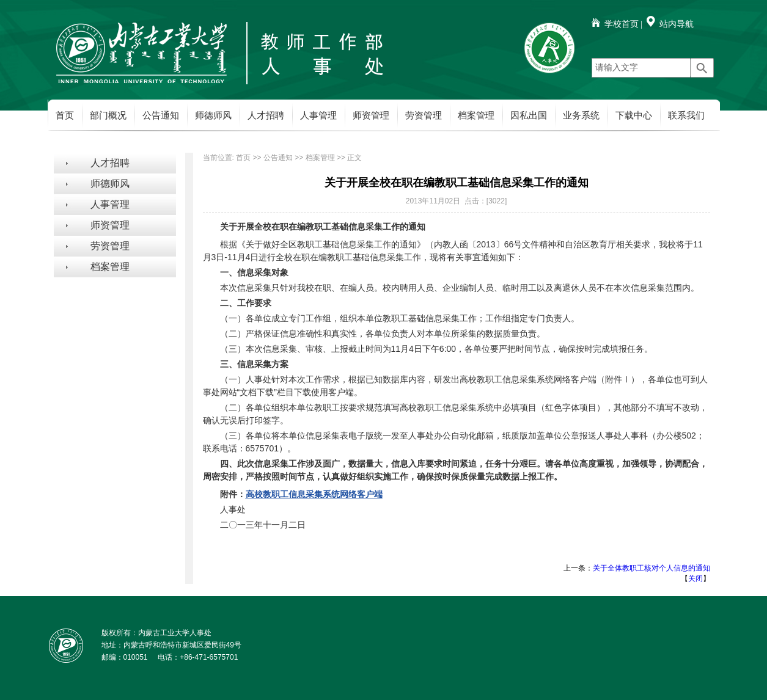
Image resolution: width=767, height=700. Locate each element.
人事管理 (318, 115)
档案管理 (476, 115)
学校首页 (622, 24)
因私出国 (529, 115)
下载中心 (634, 115)
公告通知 (161, 115)
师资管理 (371, 115)
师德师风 (213, 115)
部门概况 (108, 115)
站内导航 (677, 24)
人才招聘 (266, 115)
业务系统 (581, 115)
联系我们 (686, 115)
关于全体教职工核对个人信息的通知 (651, 568)
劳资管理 (424, 115)
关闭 (695, 578)
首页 (65, 115)
